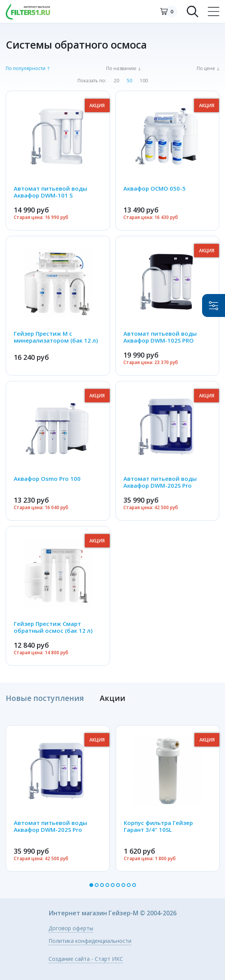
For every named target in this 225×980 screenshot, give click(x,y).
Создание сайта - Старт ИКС (86, 959)
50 (129, 81)
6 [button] (118, 885)
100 (144, 81)
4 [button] (107, 885)
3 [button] (102, 885)
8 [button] (129, 885)
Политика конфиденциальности (90, 941)
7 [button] (123, 885)
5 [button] (113, 885)
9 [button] (134, 885)
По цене (206, 69)
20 (117, 81)
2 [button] (97, 885)
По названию (121, 69)
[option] (58, 798)
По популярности (26, 69)
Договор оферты (71, 928)
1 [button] (91, 885)
